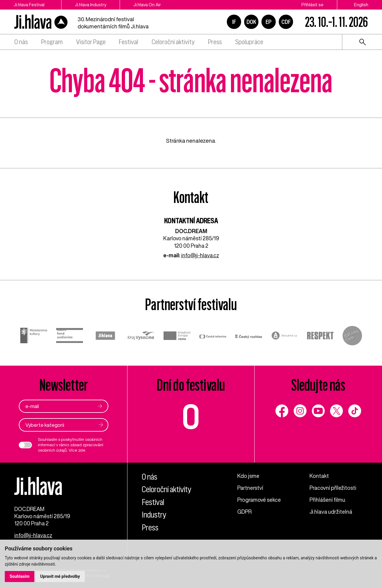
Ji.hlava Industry (91, 5)
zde (82, 450)
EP (269, 22)
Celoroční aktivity (173, 42)
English (361, 5)
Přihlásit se (312, 5)
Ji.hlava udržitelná (331, 512)
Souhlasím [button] (20, 576)
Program (52, 42)
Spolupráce (249, 42)
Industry (154, 515)
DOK (251, 22)
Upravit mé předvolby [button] (60, 576)
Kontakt (319, 476)
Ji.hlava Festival (29, 5)
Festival (128, 42)
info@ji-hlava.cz (200, 255)
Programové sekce (259, 500)
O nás (21, 42)
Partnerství (250, 488)
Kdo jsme (248, 476)
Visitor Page (91, 42)
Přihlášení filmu (327, 500)
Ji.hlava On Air (147, 5)
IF (234, 22)
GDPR (244, 512)
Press (215, 42)
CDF (286, 22)
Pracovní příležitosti (333, 488)
